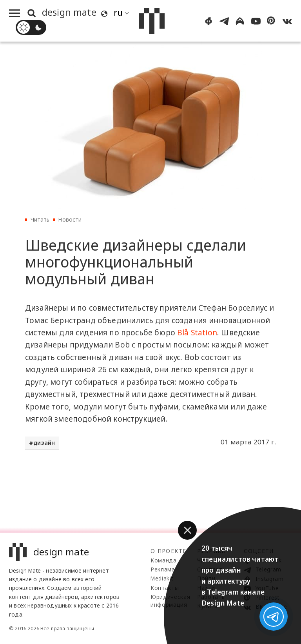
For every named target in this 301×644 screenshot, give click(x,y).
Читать (40, 219)
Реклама (163, 569)
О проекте (168, 551)
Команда (164, 560)
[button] (187, 530)
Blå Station (197, 333)
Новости (70, 219)
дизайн (44, 443)
